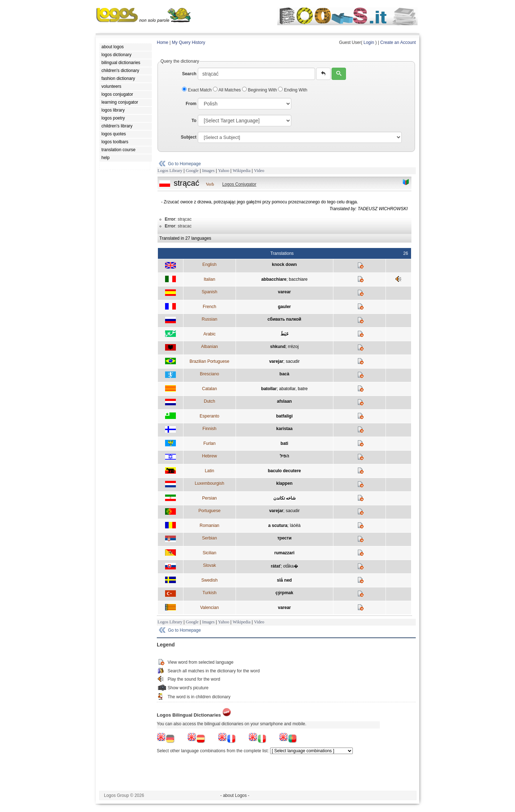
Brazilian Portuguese (209, 361)
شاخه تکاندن (284, 498)
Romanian (209, 525)
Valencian (209, 608)
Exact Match (197, 90)
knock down (284, 265)
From (191, 104)
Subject (189, 137)
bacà (284, 374)
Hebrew (209, 456)
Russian (209, 319)
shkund (278, 347)
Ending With (293, 90)
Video (259, 171)
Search (189, 74)
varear (284, 292)
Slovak (209, 565)
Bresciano (209, 374)
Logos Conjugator (239, 184)
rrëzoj (293, 347)
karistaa (284, 429)
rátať (276, 566)
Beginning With (260, 90)
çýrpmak (284, 593)
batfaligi (284, 416)
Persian (209, 498)
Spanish (209, 292)
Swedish (209, 580)
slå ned (284, 580)
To (194, 121)
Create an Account (398, 42)
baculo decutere (284, 471)
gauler (284, 307)
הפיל (284, 456)
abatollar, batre (293, 389)
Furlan (209, 443)
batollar (269, 389)
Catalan (209, 389)
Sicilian (209, 553)
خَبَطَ (284, 334)
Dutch (209, 401)
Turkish (209, 593)
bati (284, 443)
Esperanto (209, 416)
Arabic (209, 334)
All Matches (227, 90)
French (209, 307)
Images (208, 171)
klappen (284, 483)
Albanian (209, 347)
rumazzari (284, 553)
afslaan (284, 401)
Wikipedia (242, 171)
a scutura (278, 525)
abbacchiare (274, 279)
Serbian (209, 538)
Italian (209, 279)
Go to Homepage (184, 164)
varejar (276, 361)
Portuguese (209, 511)
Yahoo (224, 171)
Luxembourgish (209, 483)
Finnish (209, 429)
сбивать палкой (284, 319)
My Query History (189, 42)
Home (163, 42)
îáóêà (295, 525)
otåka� (290, 566)
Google (192, 171)
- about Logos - (235, 795)
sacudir (293, 361)
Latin (209, 471)
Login (369, 42)
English (209, 265)
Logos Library (170, 171)
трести (284, 538)
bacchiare (298, 279)
